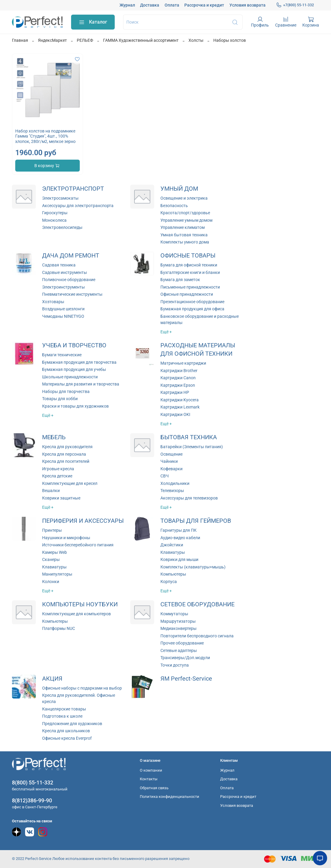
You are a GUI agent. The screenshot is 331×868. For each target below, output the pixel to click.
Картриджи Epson (178, 385)
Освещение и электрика (184, 198)
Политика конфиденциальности (170, 797)
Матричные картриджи (183, 363)
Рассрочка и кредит (204, 5)
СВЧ (165, 476)
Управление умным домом (186, 220)
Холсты (196, 40)
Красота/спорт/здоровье (185, 213)
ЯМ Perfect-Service (186, 679)
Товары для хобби (60, 399)
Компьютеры (173, 574)
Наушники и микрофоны (66, 538)
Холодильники (175, 483)
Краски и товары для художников (75, 406)
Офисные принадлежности (187, 294)
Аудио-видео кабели (180, 538)
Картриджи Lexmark (180, 407)
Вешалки (51, 491)
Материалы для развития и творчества (81, 384)
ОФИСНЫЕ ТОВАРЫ (188, 256)
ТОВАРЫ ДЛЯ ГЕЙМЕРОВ (196, 521)
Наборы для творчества (66, 391)
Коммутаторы (174, 614)
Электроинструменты (63, 287)
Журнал (127, 5)
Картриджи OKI (175, 414)
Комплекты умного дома (185, 242)
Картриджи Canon (178, 378)
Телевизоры (172, 491)
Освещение (171, 454)
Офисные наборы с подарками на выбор (82, 688)
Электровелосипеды (62, 227)
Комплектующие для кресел (70, 483)
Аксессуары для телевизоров (189, 498)
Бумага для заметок (180, 280)
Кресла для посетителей (66, 461)
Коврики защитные (61, 498)
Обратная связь (154, 788)
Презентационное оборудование (192, 302)
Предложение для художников (72, 724)
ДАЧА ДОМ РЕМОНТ (71, 256)
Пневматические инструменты (72, 294)
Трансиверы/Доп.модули (185, 658)
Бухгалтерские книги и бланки (190, 272)
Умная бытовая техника (184, 235)
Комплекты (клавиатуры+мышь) (193, 567)
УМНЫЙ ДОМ (179, 189)
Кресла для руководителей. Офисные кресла (79, 698)
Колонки (51, 582)
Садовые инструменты (65, 272)
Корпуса (169, 582)
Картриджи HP (175, 392)
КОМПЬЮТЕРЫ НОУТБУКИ (80, 604)
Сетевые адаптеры (179, 650)
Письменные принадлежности (190, 287)
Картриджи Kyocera (180, 400)
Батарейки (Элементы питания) (192, 447)
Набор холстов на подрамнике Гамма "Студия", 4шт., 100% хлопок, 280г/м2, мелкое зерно (45, 136)
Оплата (172, 5)
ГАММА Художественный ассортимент (141, 40)
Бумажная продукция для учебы (74, 369)
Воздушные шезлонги (63, 309)
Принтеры (52, 530)
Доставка (150, 5)
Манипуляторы (57, 574)
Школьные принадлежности (70, 377)
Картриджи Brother (179, 371)
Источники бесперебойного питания (78, 545)
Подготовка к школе (62, 716)
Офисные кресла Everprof (67, 738)
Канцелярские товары (64, 709)
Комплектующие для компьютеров (76, 614)
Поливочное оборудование (69, 280)
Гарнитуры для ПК (178, 530)
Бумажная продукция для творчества (79, 362)
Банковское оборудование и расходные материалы (200, 319)
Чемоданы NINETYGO (63, 316)
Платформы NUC (59, 628)
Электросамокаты (60, 198)
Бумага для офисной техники (189, 265)
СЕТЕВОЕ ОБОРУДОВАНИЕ (197, 604)
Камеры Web (55, 552)
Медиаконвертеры (178, 628)
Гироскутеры (55, 213)
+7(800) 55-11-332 (295, 5)
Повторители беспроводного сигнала (197, 636)
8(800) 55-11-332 (33, 783)
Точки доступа (175, 665)
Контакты (149, 779)
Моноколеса (54, 220)
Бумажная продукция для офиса (192, 309)
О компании (151, 770)
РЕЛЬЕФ (85, 40)
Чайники (169, 461)
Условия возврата (248, 5)
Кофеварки (171, 469)
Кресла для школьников (66, 731)
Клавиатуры (54, 567)
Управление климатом (183, 227)
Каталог (93, 22)
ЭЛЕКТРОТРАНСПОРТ (73, 189)
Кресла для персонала (64, 454)
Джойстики (172, 545)
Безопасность (174, 206)
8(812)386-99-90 (32, 800)
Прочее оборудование (182, 643)
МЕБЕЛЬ (54, 437)
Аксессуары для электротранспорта (78, 206)
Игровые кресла (58, 469)
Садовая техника (59, 265)
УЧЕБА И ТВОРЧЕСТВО (74, 345)
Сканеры (51, 559)
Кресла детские (57, 476)
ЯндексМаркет (52, 40)
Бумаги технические (62, 355)
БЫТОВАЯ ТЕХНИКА (189, 437)
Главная (20, 40)
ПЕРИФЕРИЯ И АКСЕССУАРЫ (83, 521)
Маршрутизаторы (178, 621)
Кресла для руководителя (67, 447)
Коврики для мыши (179, 559)
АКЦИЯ (52, 679)
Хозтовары (53, 302)
